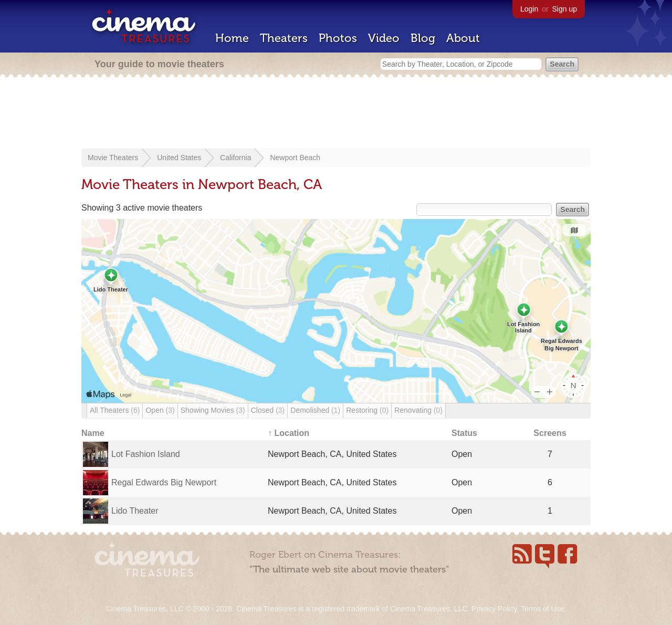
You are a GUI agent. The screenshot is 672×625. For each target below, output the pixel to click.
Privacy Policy (494, 609)
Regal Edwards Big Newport (164, 482)
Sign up (565, 9)
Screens (550, 433)
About (463, 38)
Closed (268, 410)
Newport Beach (295, 158)
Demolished (315, 410)
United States (179, 158)
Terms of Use (542, 609)
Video (384, 38)
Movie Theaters (113, 158)
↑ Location (288, 433)
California (235, 158)
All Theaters (115, 410)
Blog (423, 38)
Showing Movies (213, 410)
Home (232, 38)
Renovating (418, 410)
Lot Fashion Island (146, 454)
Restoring (367, 410)
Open (160, 410)
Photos (338, 38)
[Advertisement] (336, 114)
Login (529, 9)
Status (464, 433)
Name (93, 433)
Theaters (284, 38)
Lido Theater (135, 511)
